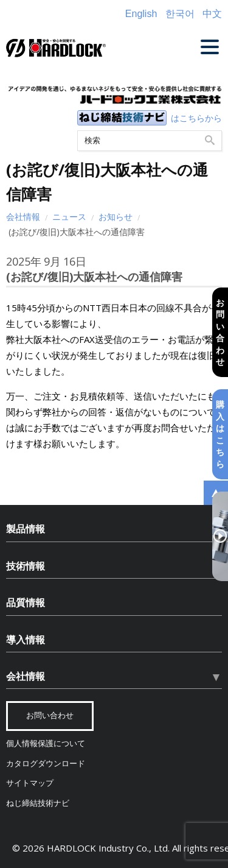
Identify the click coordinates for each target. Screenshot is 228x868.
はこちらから (196, 118)
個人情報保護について (46, 743)
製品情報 (26, 529)
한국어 (180, 14)
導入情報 (26, 640)
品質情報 (26, 602)
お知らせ (116, 217)
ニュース (69, 217)
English (141, 14)
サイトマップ (30, 783)
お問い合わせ (220, 332)
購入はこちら (220, 434)
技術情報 (26, 566)
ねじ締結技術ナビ (38, 803)
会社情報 (23, 217)
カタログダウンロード (46, 764)
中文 (212, 14)
